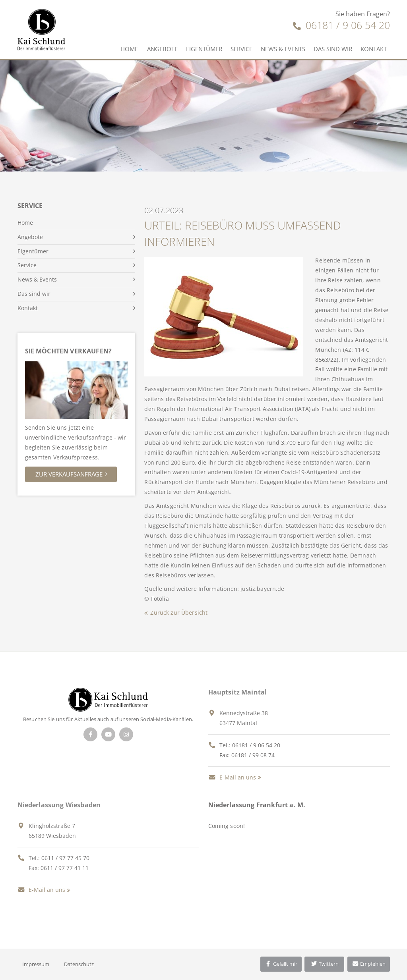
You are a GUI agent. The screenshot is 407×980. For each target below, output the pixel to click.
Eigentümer (204, 49)
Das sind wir (333, 49)
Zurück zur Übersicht (179, 612)
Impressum (36, 964)
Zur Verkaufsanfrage (69, 474)
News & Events (283, 49)
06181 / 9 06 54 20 (341, 25)
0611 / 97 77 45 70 (65, 858)
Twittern (325, 964)
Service (241, 49)
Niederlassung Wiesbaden (59, 805)
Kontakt (374, 49)
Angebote (162, 49)
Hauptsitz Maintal (238, 692)
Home (129, 49)
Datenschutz (79, 964)
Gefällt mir (281, 964)
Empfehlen (369, 964)
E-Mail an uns (232, 777)
